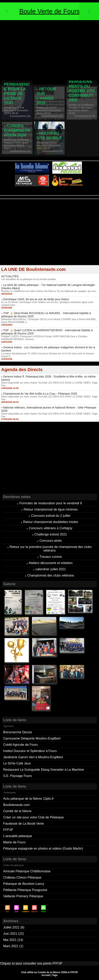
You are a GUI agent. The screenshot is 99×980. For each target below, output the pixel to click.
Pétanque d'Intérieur (50, 192)
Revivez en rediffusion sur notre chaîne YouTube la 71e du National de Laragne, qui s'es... (49, 291)
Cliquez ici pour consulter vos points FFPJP (31, 963)
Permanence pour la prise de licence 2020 (17, 94)
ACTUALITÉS (10, 276)
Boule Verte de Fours (50, 11)
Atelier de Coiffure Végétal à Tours (23, 194)
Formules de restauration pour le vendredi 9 (51, 503)
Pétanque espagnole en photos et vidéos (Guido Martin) (43, 848)
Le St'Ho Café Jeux (17, 763)
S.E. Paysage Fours (18, 776)
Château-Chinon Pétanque (22, 877)
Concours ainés (51, 541)
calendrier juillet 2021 (51, 569)
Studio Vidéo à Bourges (68, 194)
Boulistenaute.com (16, 805)
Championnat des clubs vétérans (51, 575)
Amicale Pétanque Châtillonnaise (27, 871)
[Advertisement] (49, 50)
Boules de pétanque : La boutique (50, 197)
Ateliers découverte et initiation (51, 563)
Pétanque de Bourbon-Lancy (24, 884)
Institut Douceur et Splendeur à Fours (30, 751)
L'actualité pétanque (18, 836)
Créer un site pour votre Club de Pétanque (34, 817)
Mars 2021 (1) (13, 946)
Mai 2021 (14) (13, 940)
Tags (55, 975)
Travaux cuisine (51, 557)
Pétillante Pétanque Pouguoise (25, 890)
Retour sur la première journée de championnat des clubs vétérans (51, 549)
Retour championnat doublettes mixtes (51, 522)
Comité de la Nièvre (17, 811)
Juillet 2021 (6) (14, 927)
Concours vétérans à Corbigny (51, 528)
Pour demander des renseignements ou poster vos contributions (82, 84)
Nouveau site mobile (49, 136)
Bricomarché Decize (18, 732)
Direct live (88, 194)
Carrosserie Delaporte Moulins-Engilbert (32, 738)
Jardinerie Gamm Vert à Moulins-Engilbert (33, 757)
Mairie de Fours (14, 842)
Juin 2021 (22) (13, 934)
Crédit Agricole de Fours (21, 745)
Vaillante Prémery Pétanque (23, 896)
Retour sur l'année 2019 (46, 96)
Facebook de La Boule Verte (24, 824)
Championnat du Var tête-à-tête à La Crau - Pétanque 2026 (40, 394)
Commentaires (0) (20, 116)
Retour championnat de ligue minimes (51, 509)
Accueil (46, 975)
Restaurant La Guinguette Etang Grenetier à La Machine (44, 770)
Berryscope (48, 194)
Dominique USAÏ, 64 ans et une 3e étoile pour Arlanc (36, 299)
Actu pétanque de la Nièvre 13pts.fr (28, 799)
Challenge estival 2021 (51, 534)
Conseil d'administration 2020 (17, 130)
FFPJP (8, 830)
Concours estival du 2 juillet (51, 516)
